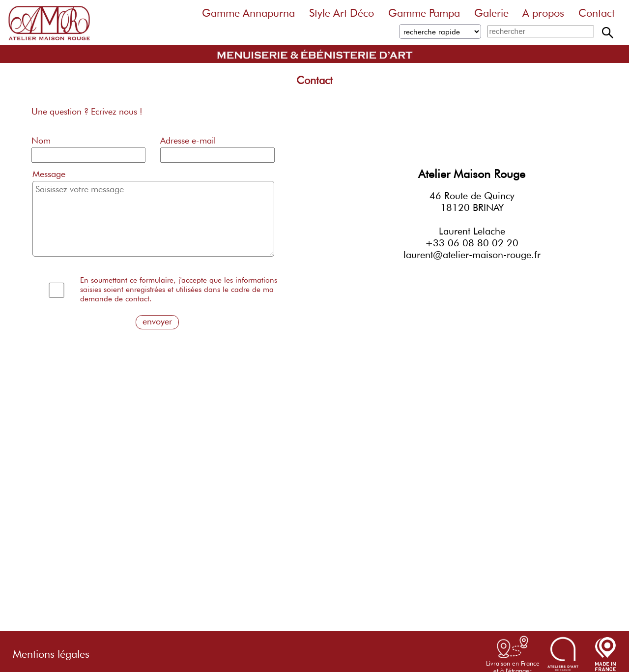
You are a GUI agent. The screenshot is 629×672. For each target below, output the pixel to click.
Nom (41, 140)
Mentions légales (51, 651)
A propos (543, 13)
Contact (597, 13)
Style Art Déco (342, 13)
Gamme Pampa (424, 13)
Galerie (491, 13)
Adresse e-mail (188, 140)
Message (49, 174)
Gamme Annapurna (248, 13)
